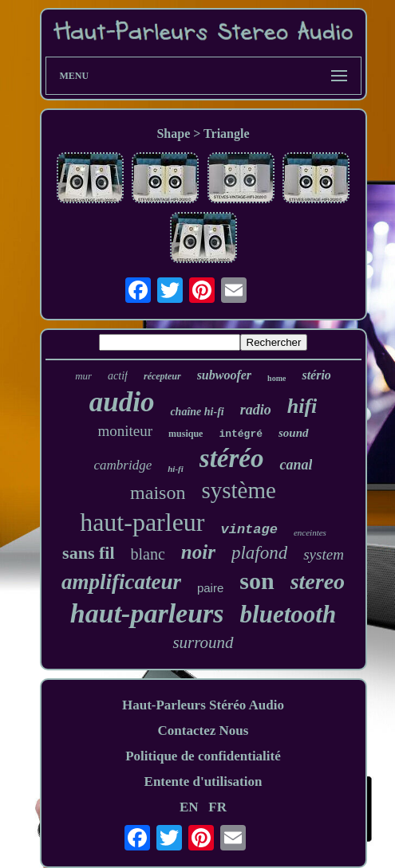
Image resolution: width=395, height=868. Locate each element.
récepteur (162, 376)
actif (118, 376)
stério (316, 375)
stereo (318, 581)
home (276, 378)
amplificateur (121, 582)
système (238, 490)
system (324, 554)
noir (198, 552)
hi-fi (176, 469)
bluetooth (288, 614)
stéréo (232, 458)
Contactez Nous (203, 731)
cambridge (123, 465)
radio (256, 410)
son (257, 581)
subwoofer (224, 375)
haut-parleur (142, 522)
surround (203, 642)
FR (217, 807)
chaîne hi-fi (197, 412)
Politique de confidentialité (203, 756)
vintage (249, 530)
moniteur (125, 431)
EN (189, 807)
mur (83, 376)
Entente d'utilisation (203, 782)
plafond (259, 553)
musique (186, 434)
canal (296, 465)
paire (210, 588)
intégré (241, 434)
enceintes (310, 532)
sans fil (88, 553)
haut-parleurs (147, 613)
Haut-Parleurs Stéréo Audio (203, 705)
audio (122, 402)
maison (158, 493)
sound (294, 433)
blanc (148, 554)
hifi (302, 406)
